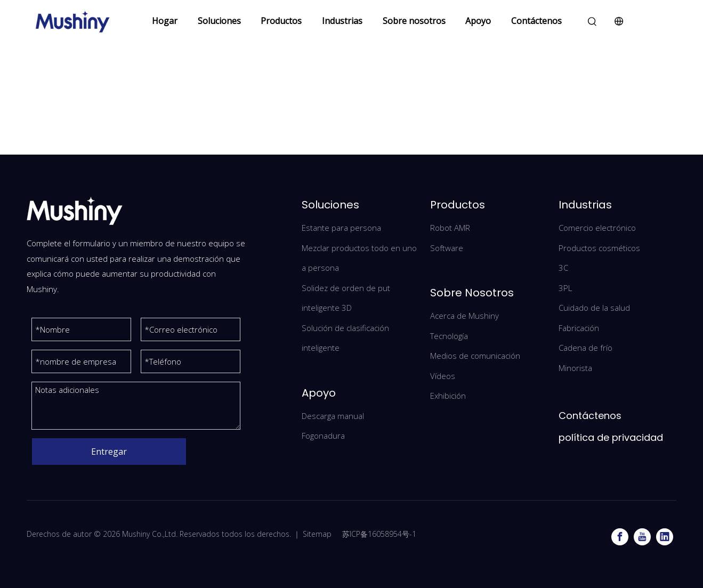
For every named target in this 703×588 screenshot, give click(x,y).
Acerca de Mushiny (464, 316)
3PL (565, 288)
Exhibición (448, 396)
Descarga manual (333, 416)
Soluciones (219, 21)
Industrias (342, 21)
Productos (281, 21)
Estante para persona (341, 228)
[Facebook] (620, 537)
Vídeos (443, 376)
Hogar (165, 21)
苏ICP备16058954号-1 (378, 534)
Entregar (109, 452)
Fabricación (579, 328)
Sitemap (317, 534)
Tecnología (449, 336)
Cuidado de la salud (594, 308)
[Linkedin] (665, 537)
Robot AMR (450, 228)
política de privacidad (611, 437)
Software (447, 248)
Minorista (575, 368)
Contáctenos (536, 21)
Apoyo (478, 21)
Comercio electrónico (597, 228)
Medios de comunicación (475, 356)
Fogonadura (323, 436)
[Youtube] (642, 537)
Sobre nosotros (414, 21)
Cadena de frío (585, 348)
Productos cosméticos (599, 248)
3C (563, 268)
